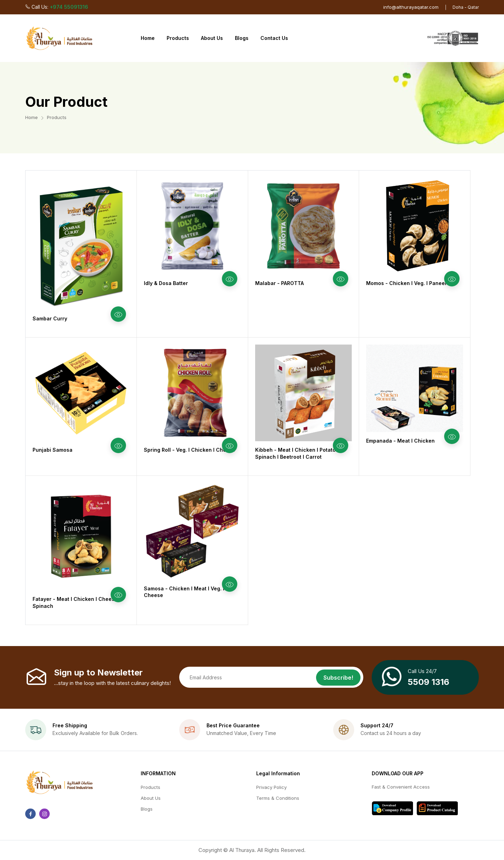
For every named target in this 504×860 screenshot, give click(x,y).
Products (178, 38)
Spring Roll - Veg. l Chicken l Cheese (190, 450)
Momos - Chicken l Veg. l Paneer (407, 283)
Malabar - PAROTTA (279, 283)
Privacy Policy (271, 787)
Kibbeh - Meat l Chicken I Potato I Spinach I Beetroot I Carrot (297, 453)
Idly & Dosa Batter (166, 283)
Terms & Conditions (278, 798)
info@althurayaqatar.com (411, 7)
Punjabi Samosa (52, 450)
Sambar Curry (50, 318)
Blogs (242, 38)
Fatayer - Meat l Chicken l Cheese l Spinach (76, 602)
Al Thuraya (242, 850)
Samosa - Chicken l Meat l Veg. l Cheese (184, 592)
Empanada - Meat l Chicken (400, 441)
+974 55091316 (69, 7)
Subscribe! (338, 678)
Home (148, 38)
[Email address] (271, 677)
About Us (212, 38)
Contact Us (274, 38)
